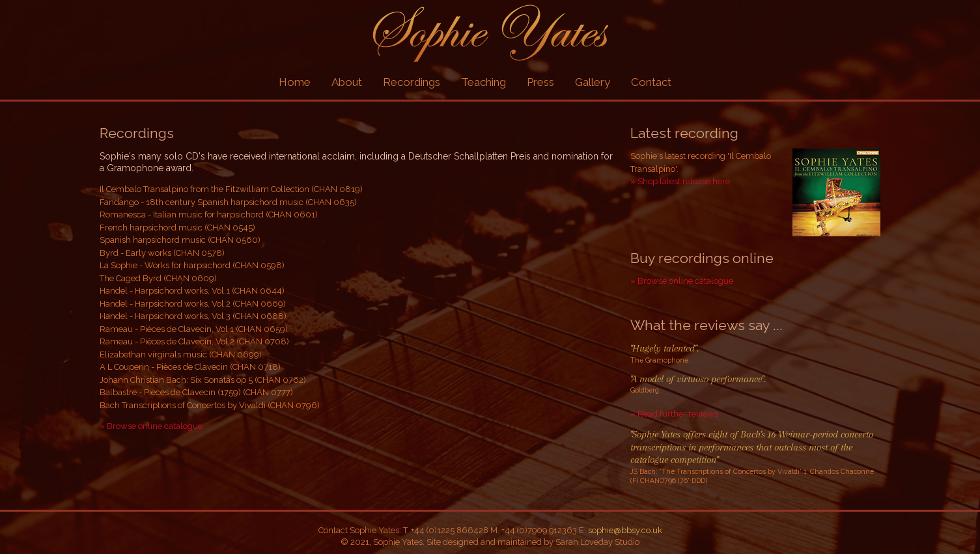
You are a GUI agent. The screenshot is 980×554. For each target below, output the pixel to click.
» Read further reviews (674, 414)
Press (540, 82)
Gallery (593, 82)
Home (295, 82)
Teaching (483, 82)
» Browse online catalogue (151, 426)
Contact (651, 82)
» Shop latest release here (680, 181)
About (347, 82)
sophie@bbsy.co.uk (625, 530)
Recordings (412, 82)
